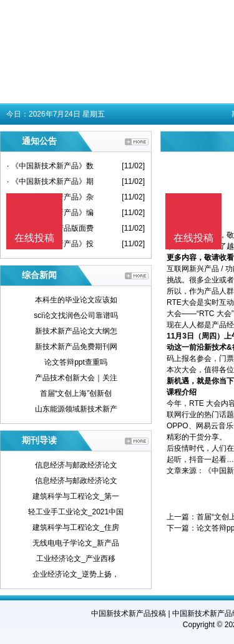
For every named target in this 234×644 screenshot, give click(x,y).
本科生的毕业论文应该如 (76, 300)
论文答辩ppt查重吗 (76, 362)
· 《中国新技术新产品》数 (50, 166)
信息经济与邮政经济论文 (76, 465)
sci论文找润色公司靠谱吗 (76, 315)
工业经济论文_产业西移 (76, 559)
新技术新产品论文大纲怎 (76, 331)
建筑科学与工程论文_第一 (76, 496)
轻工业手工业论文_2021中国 (76, 512)
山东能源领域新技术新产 (76, 409)
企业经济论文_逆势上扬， (76, 574)
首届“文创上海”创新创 (76, 393)
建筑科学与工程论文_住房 (76, 527)
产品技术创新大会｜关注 (76, 378)
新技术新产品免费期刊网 (76, 347)
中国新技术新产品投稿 (129, 613)
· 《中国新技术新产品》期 (50, 181)
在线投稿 (193, 238)
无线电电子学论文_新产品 (76, 543)
